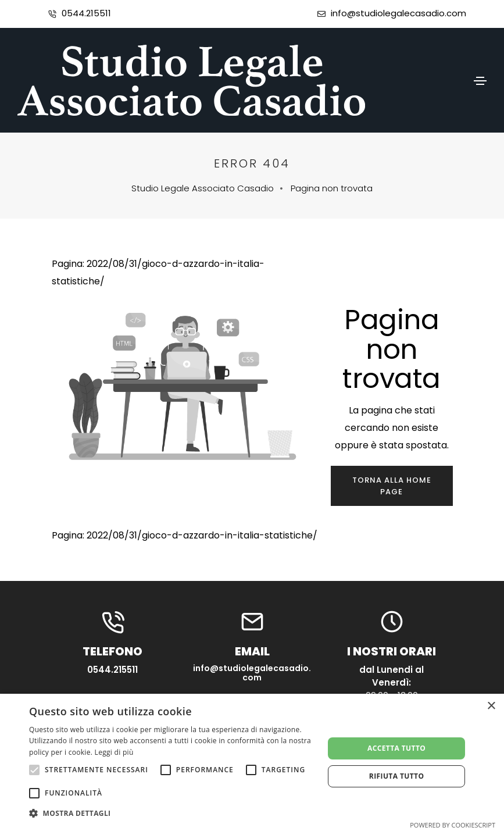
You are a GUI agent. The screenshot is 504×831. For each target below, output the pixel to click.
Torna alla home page (392, 486)
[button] (172, 814)
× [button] (491, 706)
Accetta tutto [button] (396, 748)
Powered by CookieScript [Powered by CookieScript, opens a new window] (453, 825)
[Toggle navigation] (480, 81)
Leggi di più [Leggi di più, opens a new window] (114, 752)
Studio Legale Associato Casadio (203, 188)
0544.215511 (86, 13)
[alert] (252, 762)
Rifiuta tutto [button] (397, 776)
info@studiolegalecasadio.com (398, 13)
